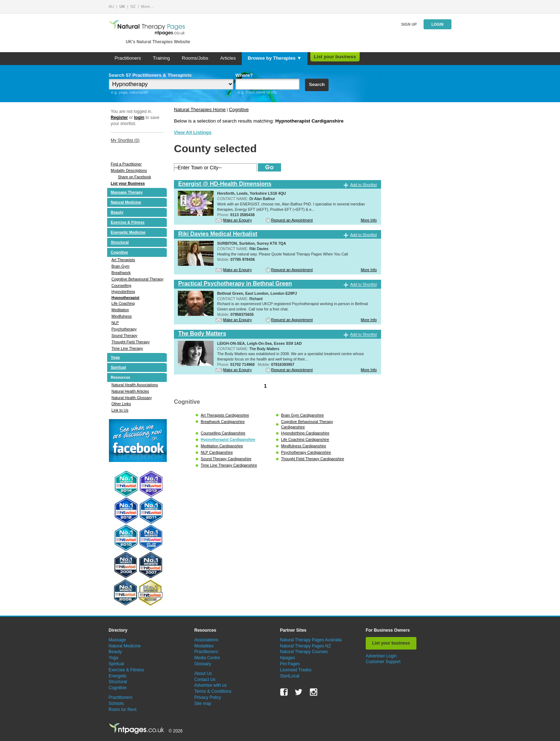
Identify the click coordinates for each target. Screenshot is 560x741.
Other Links (121, 404)
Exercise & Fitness (128, 222)
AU (111, 6)
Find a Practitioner (126, 164)
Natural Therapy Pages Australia (311, 640)
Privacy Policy (208, 697)
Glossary (203, 664)
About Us (203, 673)
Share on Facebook (134, 177)
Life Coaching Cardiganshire (305, 439)
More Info (369, 220)
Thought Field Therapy (131, 342)
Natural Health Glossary (132, 398)
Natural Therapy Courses (304, 652)
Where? (244, 75)
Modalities (204, 646)
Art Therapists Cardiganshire (225, 415)
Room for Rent (122, 710)
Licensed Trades (296, 670)
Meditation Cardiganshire (222, 446)
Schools (116, 703)
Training (161, 58)
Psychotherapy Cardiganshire (306, 452)
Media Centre (207, 658)
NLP (115, 323)
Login (437, 24)
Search (317, 84)
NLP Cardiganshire (217, 452)
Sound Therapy (124, 335)
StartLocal (290, 676)
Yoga (115, 357)
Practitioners (128, 58)
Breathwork (121, 273)
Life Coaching (123, 303)
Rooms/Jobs (195, 58)
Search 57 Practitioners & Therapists (150, 75)
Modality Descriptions (129, 170)
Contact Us (205, 680)
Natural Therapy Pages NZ (306, 646)
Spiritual (118, 367)
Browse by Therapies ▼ (274, 58)
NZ (133, 6)
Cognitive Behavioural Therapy (137, 279)
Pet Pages (290, 664)
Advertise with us (211, 685)
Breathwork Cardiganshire (223, 422)
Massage (117, 640)
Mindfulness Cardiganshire (304, 446)
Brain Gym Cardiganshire (302, 415)
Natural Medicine (126, 202)
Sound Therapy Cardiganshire (226, 459)
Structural (120, 242)
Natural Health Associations (135, 385)
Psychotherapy (124, 329)
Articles (228, 58)
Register (119, 118)
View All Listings (193, 132)
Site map (203, 703)
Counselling (121, 285)
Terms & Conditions (213, 691)
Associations (206, 640)
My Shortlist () (125, 140)
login (139, 118)
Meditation (120, 310)
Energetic (118, 676)
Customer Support (383, 662)
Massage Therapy (127, 192)
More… (147, 6)
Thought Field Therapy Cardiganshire (312, 459)
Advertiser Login (381, 656)
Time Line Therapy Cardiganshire (229, 465)
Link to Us (120, 410)
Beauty (117, 212)
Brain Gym (120, 266)
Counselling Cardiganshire (223, 433)
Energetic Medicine (128, 232)
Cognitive (119, 252)
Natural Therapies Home (200, 110)
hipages (287, 658)
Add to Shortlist (363, 185)
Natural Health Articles (130, 391)
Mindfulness (122, 316)
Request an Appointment (292, 220)
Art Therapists (123, 260)
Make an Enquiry (237, 220)
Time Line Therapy (127, 348)
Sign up (409, 24)
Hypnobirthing (123, 292)
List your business (335, 57)
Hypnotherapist (125, 298)
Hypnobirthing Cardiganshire (305, 433)
